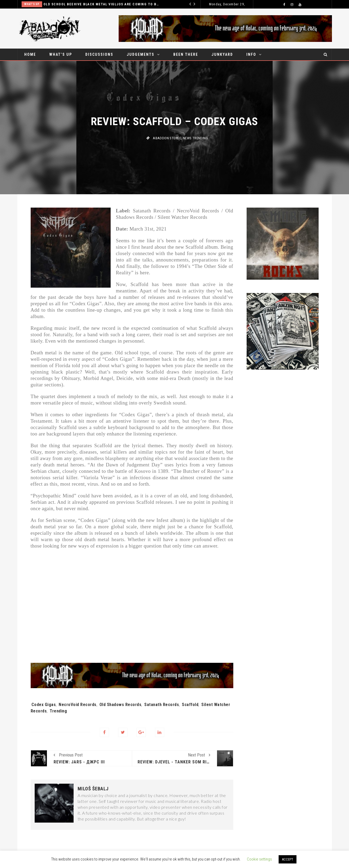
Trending (58, 711)
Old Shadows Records (121, 705)
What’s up (61, 54)
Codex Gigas (44, 705)
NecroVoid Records (78, 705)
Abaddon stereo (167, 138)
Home (30, 54)
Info (251, 54)
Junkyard (222, 54)
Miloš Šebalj (93, 789)
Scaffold (190, 705)
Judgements (141, 54)
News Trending (195, 138)
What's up (32, 4)
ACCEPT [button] (288, 859)
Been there (186, 54)
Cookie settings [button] (259, 859)
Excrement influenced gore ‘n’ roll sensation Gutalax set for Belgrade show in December (102, 4)
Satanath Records (162, 705)
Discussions (99, 54)
